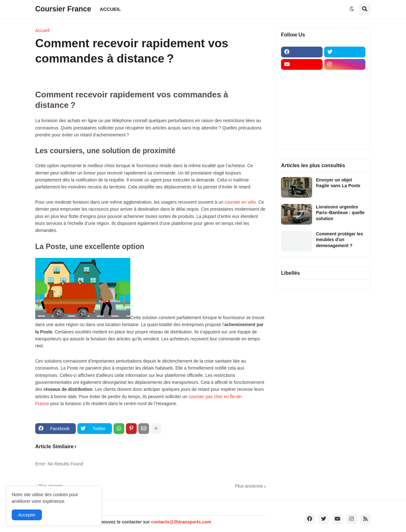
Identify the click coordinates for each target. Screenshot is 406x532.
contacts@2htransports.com (181, 522)
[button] (352, 9)
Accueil (42, 30)
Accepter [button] (27, 515)
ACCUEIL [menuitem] (110, 9)
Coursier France (63, 9)
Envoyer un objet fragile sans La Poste (338, 183)
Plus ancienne (249, 486)
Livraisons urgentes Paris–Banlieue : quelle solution (340, 213)
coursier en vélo (240, 202)
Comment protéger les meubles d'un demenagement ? (340, 240)
